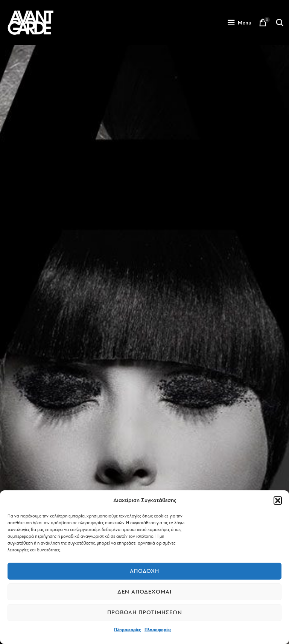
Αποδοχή (144, 571)
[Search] (280, 23)
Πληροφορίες (127, 630)
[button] (278, 501)
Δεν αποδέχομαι (144, 592)
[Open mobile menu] (239, 23)
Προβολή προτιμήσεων (145, 613)
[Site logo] (30, 22)
